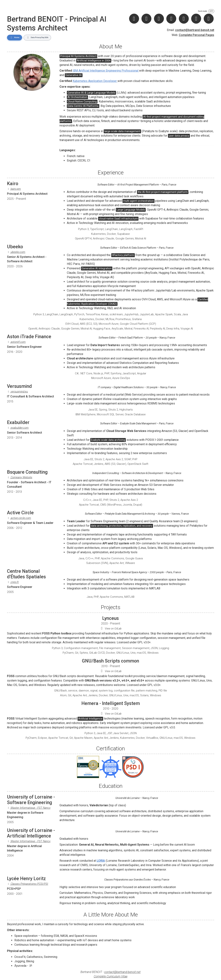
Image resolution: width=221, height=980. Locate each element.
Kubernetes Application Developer (95, 81)
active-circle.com (19, 518)
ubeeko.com (16, 252)
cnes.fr (13, 582)
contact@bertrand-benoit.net (195, 30)
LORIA (101, 860)
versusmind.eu (17, 391)
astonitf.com (16, 342)
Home (15, 37)
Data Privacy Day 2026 (37, 37)
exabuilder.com (18, 428)
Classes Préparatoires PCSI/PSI (28, 884)
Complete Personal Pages (197, 35)
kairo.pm (14, 189)
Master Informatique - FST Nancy (29, 808)
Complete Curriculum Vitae (111, 976)
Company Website (20, 477)
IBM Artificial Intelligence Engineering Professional (106, 71)
